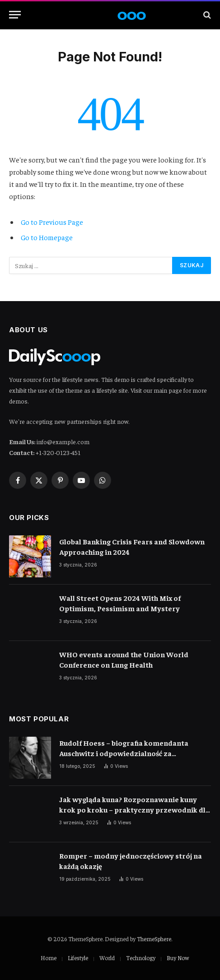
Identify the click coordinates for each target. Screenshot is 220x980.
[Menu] (15, 15)
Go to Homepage (47, 237)
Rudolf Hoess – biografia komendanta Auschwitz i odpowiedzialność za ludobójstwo (124, 753)
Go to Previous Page (52, 222)
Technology (141, 958)
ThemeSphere (154, 939)
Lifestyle (78, 958)
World (107, 958)
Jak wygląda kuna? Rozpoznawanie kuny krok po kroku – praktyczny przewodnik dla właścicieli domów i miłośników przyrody (134, 809)
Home (49, 958)
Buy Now (178, 958)
